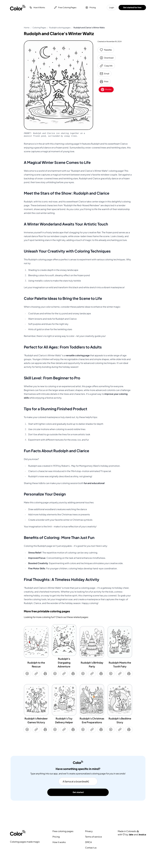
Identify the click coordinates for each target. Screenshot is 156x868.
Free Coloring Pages (65, 8)
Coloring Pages (39, 28)
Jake (131, 835)
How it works (59, 842)
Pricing (91, 8)
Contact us (91, 848)
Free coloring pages (63, 831)
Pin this (106, 90)
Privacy (89, 831)
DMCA (88, 842)
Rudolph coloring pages (60, 28)
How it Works (37, 8)
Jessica (142, 835)
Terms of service (93, 837)
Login (112, 7)
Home (27, 28)
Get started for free (132, 7)
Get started (78, 792)
